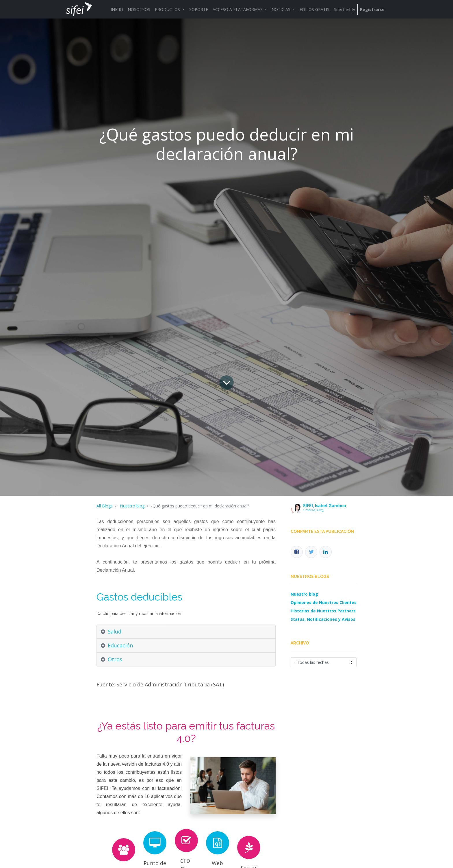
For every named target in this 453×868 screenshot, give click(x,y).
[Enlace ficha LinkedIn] (326, 552)
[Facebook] (297, 552)
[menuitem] (117, 9)
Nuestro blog (132, 506)
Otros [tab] (115, 659)
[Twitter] (311, 552)
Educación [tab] (120, 645)
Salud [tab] (115, 631)
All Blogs (105, 506)
